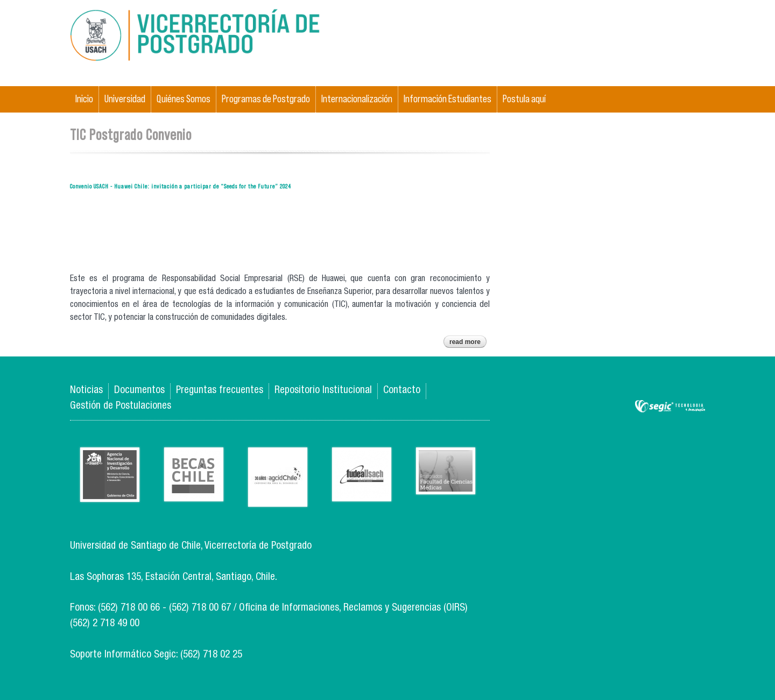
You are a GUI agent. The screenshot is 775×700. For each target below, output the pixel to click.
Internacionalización (357, 99)
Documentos (139, 391)
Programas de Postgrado (266, 99)
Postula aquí (524, 99)
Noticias (86, 391)
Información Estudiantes (448, 99)
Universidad (125, 99)
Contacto (402, 391)
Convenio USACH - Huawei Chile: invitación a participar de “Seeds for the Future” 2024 (181, 186)
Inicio (84, 99)
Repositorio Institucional (323, 391)
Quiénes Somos (184, 99)
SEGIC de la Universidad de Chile (670, 407)
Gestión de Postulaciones (121, 406)
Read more (468, 343)
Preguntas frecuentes (220, 391)
